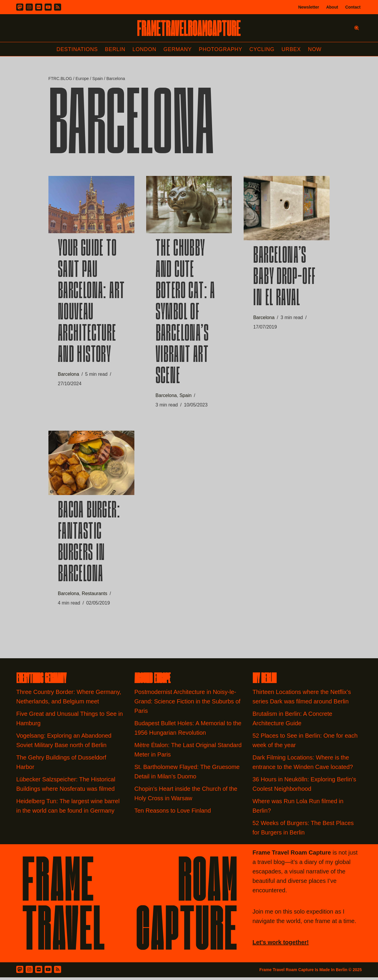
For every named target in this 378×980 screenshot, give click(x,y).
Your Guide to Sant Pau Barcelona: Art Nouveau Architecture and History (91, 304)
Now (316, 49)
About (332, 7)
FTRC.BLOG (60, 79)
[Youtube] (48, 7)
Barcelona (69, 375)
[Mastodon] (20, 7)
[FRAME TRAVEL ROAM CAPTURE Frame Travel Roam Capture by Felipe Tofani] (189, 28)
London (144, 49)
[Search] (357, 28)
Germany (178, 49)
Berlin (115, 49)
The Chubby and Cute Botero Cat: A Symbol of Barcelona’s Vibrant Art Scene (185, 314)
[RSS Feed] (58, 972)
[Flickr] (39, 7)
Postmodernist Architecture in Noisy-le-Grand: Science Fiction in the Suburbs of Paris (187, 704)
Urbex (292, 49)
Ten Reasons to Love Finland (173, 813)
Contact (353, 7)
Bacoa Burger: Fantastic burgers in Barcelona (89, 545)
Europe (82, 79)
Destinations (76, 49)
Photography (221, 49)
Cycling (263, 49)
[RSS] (58, 7)
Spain (97, 79)
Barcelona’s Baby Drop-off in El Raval (284, 279)
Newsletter (309, 7)
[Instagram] (29, 7)
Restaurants (94, 596)
